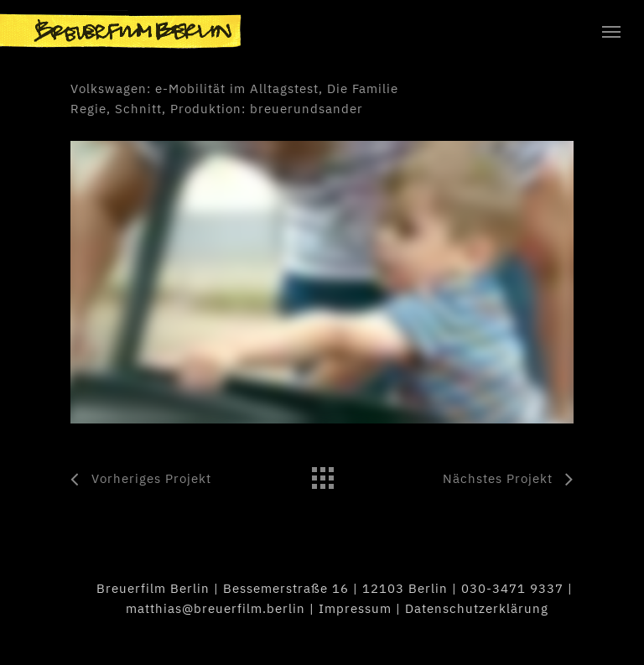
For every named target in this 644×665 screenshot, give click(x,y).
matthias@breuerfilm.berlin (216, 608)
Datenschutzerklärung (477, 608)
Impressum (355, 608)
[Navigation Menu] (611, 31)
